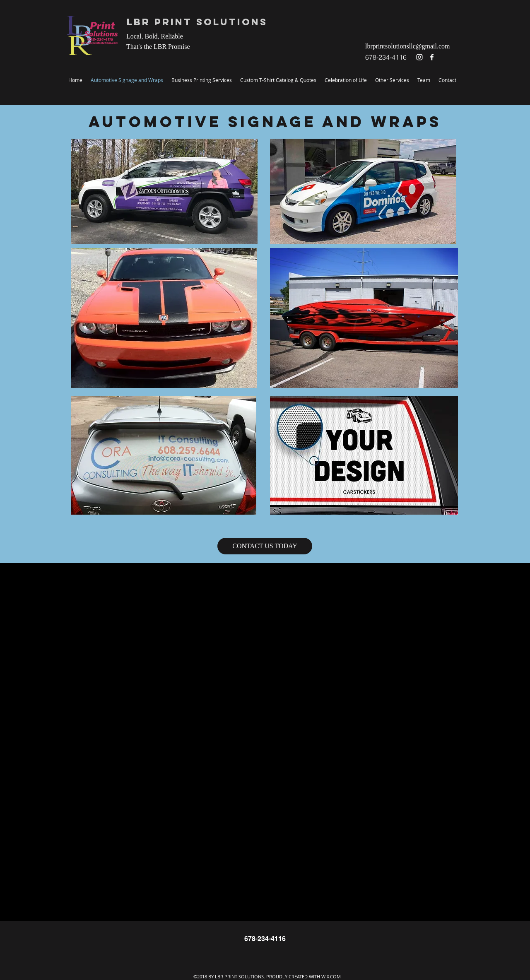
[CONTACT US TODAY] (265, 546)
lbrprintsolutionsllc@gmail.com (408, 46)
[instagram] (419, 57)
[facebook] (432, 57)
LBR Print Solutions (197, 22)
